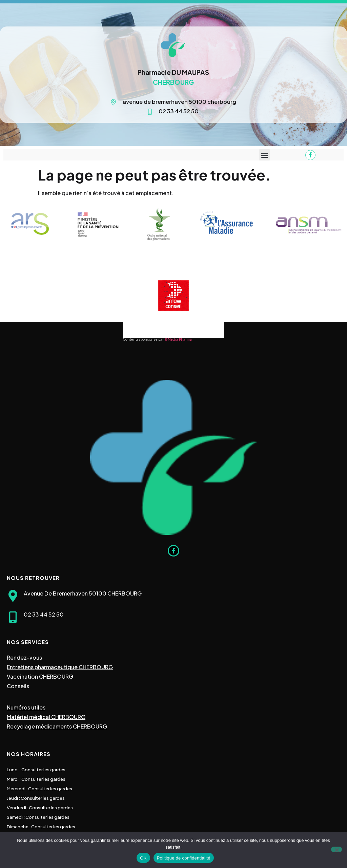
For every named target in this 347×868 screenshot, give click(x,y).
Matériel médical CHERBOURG (46, 717)
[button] (264, 155)
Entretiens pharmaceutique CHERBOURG (60, 667)
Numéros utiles (26, 707)
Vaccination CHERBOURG (40, 676)
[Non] (336, 849)
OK (143, 858)
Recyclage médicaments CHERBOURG (57, 726)
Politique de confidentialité (184, 858)
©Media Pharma (178, 339)
